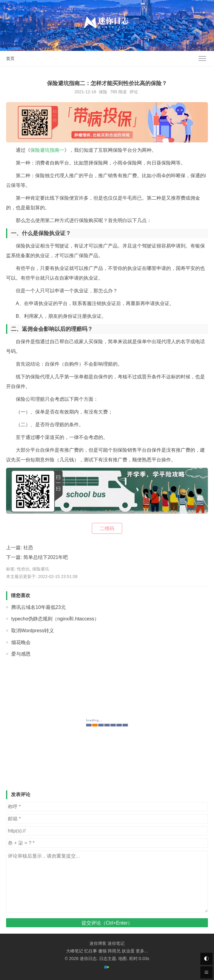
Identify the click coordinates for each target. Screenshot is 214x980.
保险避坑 (41, 569)
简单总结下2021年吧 (46, 557)
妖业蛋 (128, 951)
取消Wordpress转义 (33, 631)
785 (114, 92)
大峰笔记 (75, 951)
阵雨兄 (114, 951)
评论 (134, 92)
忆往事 (91, 951)
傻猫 (102, 951)
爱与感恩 (21, 654)
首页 (10, 58)
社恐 (28, 548)
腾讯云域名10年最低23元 (38, 607)
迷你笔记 (116, 943)
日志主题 (108, 958)
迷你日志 (88, 958)
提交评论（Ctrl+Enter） (107, 923)
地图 (122, 958)
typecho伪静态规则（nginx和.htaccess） (55, 619)
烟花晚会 (21, 642)
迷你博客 (98, 943)
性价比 (23, 569)
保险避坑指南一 (47, 150)
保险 (103, 92)
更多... (142, 951)
